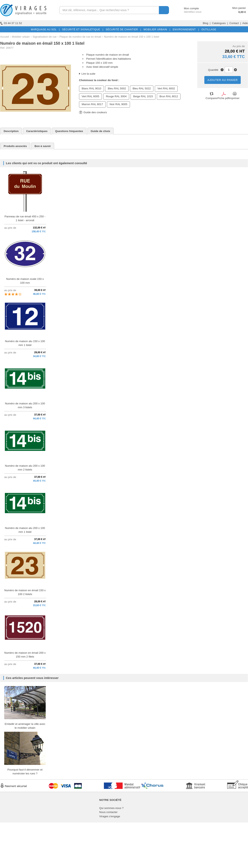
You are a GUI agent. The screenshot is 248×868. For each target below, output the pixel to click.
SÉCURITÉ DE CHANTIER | (123, 30)
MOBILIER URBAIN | (156, 30)
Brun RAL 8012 (169, 96)
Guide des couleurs (93, 112)
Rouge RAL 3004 (116, 96)
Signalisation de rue (44, 37)
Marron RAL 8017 (92, 104)
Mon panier (239, 8)
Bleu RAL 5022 (142, 88)
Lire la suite (88, 74)
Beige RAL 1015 (143, 96)
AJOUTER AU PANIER (223, 80)
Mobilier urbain (21, 37)
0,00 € (242, 12)
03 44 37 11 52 (11, 23)
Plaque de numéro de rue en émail (80, 37)
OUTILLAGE (208, 30)
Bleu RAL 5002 (117, 88)
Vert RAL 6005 (90, 96)
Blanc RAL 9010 (91, 88)
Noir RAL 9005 (118, 104)
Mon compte (188, 8)
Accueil (5, 37)
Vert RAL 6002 (166, 88)
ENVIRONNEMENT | (185, 30)
